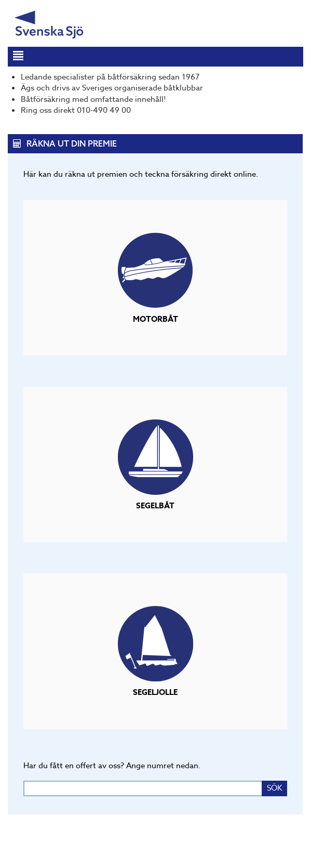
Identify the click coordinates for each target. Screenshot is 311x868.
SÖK (274, 788)
